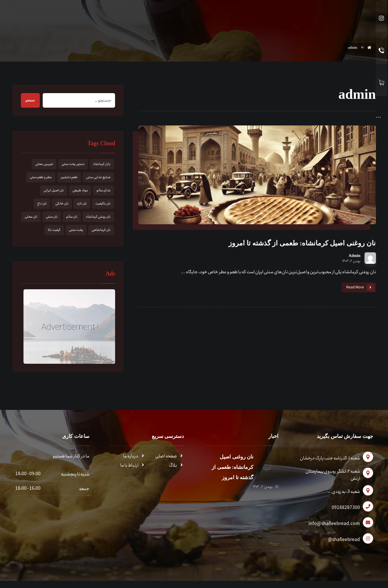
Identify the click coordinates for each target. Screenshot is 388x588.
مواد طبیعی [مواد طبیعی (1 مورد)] (80, 191)
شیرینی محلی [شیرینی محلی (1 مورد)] (44, 165)
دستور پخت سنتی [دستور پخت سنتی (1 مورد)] (73, 165)
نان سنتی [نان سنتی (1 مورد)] (52, 218)
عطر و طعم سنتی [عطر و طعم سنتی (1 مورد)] (41, 178)
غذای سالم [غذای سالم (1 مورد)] (104, 191)
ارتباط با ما (133, 466)
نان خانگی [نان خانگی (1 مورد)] (62, 204)
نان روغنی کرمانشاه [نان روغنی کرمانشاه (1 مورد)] (98, 218)
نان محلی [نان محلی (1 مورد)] (31, 218)
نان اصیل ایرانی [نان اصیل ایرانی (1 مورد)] (54, 191)
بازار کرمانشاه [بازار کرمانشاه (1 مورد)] (102, 165)
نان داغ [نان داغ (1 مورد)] (42, 204)
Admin (354, 257)
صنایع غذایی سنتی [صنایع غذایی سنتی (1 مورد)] (98, 178)
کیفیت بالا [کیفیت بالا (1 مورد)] (54, 231)
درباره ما (134, 457)
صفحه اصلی (170, 457)
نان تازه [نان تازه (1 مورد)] (82, 204)
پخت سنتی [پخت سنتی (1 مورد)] (76, 231)
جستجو (33, 101)
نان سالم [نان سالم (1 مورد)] (72, 218)
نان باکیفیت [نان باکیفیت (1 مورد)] (103, 204)
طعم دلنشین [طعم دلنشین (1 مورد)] (69, 178)
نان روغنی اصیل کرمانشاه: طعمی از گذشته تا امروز (229, 468)
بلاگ (176, 466)
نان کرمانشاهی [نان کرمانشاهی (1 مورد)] (101, 231)
